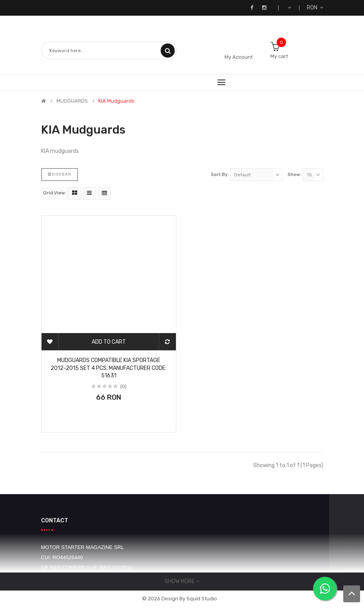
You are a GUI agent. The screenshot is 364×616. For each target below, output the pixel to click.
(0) (123, 386)
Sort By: (220, 174)
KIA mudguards (116, 101)
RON (315, 8)
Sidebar (60, 174)
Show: (294, 174)
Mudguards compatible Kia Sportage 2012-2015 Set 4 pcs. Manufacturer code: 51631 (109, 368)
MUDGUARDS (72, 101)
